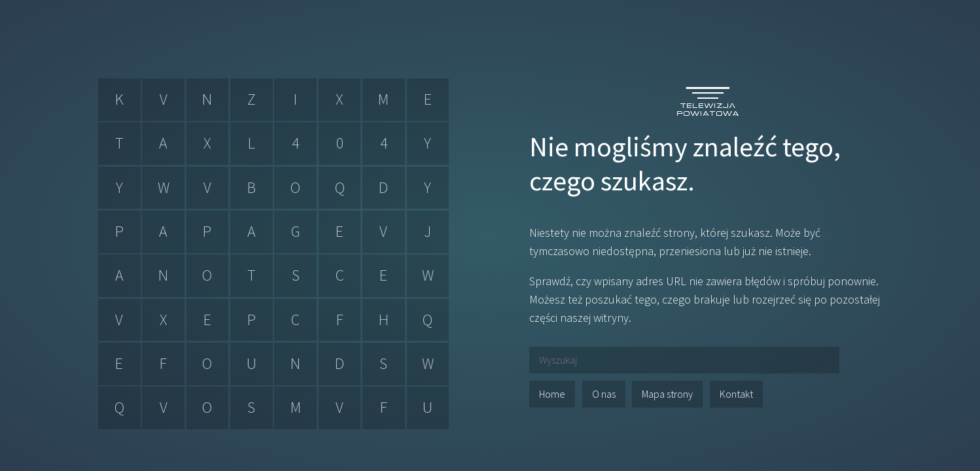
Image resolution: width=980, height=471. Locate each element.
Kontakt (736, 394)
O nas (604, 394)
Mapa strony (667, 394)
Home (552, 394)
